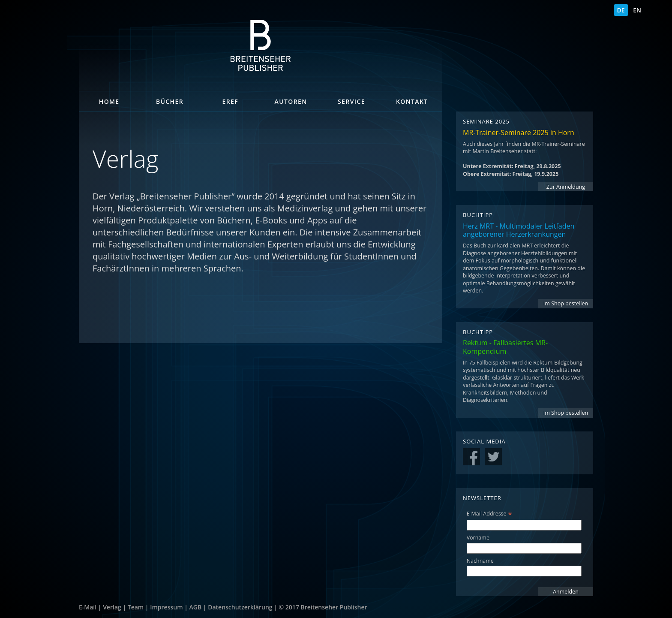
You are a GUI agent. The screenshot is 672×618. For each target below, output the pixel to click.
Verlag (112, 607)
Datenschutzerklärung (240, 607)
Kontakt (412, 101)
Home (109, 101)
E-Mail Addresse (490, 514)
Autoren (291, 101)
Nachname (480, 561)
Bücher (170, 101)
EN (637, 10)
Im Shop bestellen (566, 303)
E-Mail (88, 607)
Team (136, 607)
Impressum (166, 607)
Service (351, 101)
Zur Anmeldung (566, 187)
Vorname (478, 538)
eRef (231, 101)
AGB (196, 607)
